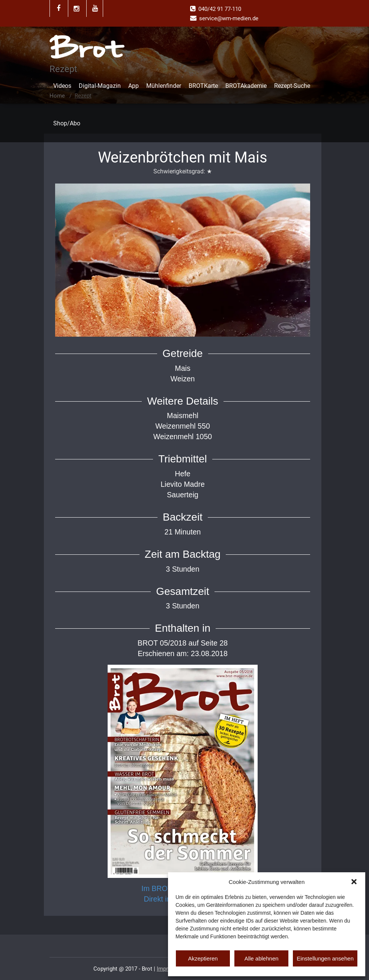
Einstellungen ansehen (325, 958)
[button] (354, 882)
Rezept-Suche (292, 86)
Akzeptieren (203, 958)
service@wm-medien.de (229, 18)
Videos (62, 86)
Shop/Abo (67, 123)
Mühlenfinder (164, 86)
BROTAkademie (246, 86)
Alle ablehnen (262, 958)
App (133, 86)
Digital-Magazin (100, 86)
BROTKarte (203, 86)
